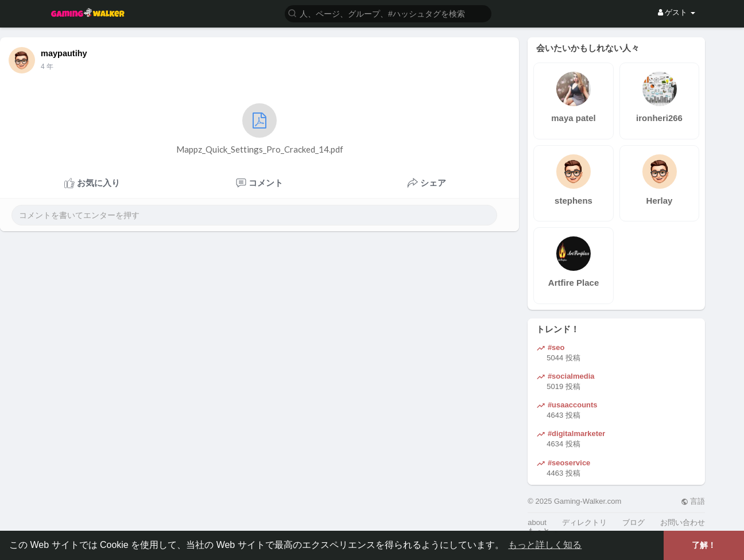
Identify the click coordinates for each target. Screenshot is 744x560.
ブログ (633, 522)
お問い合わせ (683, 522)
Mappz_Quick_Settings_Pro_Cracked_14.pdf (260, 129)
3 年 (47, 67)
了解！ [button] (704, 545)
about (537, 522)
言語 (693, 501)
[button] (388, 13)
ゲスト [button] (677, 12)
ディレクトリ (584, 522)
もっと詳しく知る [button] (545, 545)
